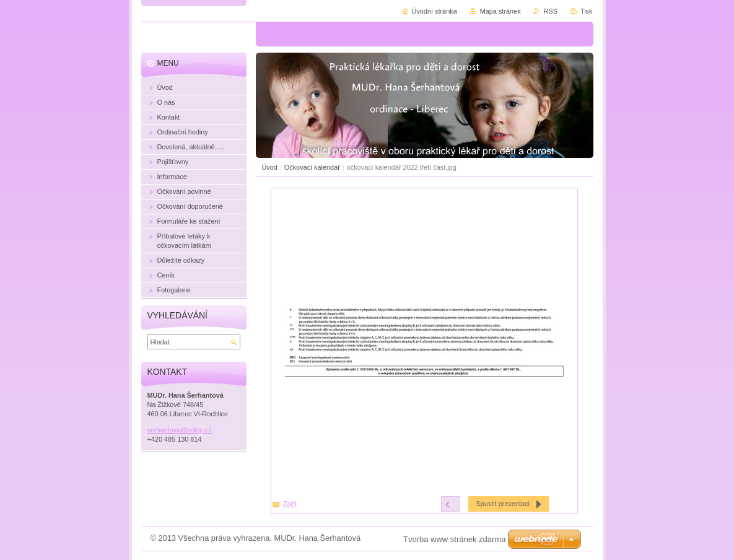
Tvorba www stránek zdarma (454, 539)
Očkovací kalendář (312, 167)
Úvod (270, 167)
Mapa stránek (500, 11)
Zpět (290, 504)
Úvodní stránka (435, 11)
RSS (551, 11)
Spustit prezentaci (503, 504)
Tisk (587, 11)
